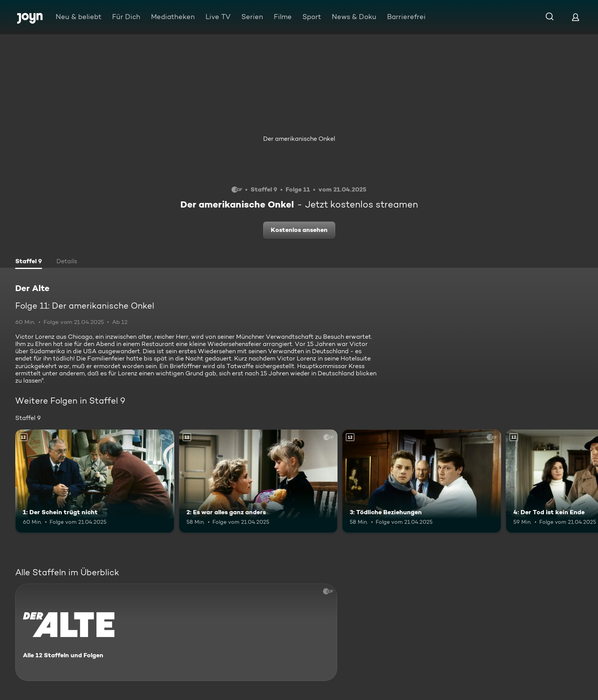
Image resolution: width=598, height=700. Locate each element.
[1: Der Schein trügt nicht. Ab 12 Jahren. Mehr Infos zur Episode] (95, 481)
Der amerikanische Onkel (299, 139)
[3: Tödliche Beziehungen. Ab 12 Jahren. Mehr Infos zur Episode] (422, 481)
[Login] (575, 17)
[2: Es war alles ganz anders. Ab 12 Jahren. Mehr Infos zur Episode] (258, 481)
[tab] (29, 262)
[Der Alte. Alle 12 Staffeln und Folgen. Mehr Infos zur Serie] (176, 632)
